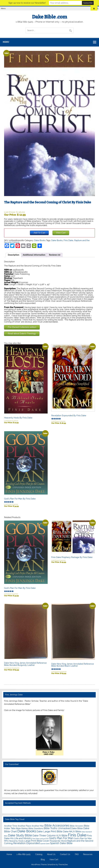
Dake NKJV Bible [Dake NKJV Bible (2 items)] (72, 831)
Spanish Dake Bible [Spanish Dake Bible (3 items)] (61, 843)
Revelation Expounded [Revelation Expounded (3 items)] (26, 843)
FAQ (77, 854)
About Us (51, 854)
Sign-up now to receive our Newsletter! (27, 3)
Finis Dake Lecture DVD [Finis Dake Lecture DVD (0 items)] (40, 839)
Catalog (39, 854)
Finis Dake (68, 240)
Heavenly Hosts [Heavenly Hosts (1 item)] (16, 841)
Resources (88, 854)
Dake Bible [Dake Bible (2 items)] (77, 828)
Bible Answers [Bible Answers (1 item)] (77, 826)
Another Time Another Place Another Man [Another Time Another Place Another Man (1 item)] (24, 826)
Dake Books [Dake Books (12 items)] (27, 831)
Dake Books (40, 240)
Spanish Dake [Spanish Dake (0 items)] (45, 844)
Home (9, 854)
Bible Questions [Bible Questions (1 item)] (36, 828)
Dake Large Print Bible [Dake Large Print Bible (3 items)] (50, 831)
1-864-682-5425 (24, 854)
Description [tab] (13, 255)
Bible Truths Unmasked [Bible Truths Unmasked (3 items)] (57, 828)
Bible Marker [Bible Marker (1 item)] (22, 828)
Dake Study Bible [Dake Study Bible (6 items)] (20, 835)
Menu (6, 42)
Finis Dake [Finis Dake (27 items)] (77, 835)
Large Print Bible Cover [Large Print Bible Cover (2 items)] (37, 841)
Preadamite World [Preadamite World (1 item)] (58, 841)
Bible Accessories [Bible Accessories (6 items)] (57, 826)
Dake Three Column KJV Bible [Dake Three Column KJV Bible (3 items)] (50, 836)
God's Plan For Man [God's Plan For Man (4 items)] (61, 838)
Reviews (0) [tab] (55, 255)
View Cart (54, 860)
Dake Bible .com (50, 17)
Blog (43, 860)
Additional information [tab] (34, 255)
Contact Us (65, 854)
